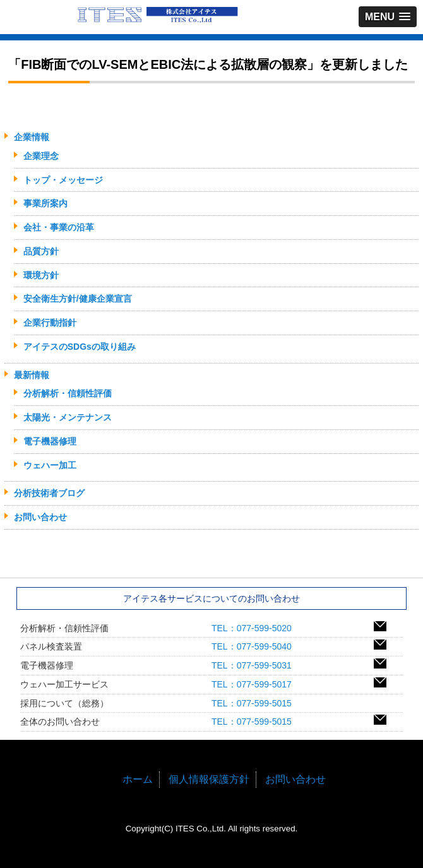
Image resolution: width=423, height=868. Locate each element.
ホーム (138, 779)
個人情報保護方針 (209, 779)
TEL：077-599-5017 (256, 684)
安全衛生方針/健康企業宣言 (78, 299)
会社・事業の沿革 (59, 227)
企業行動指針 (50, 323)
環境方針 (41, 275)
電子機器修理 (50, 441)
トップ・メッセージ (63, 180)
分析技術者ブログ (49, 493)
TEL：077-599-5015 (256, 703)
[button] (388, 17)
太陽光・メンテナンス (68, 417)
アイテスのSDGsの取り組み (80, 347)
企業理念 (41, 156)
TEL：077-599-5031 (256, 665)
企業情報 (32, 137)
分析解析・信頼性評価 (68, 393)
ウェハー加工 (50, 465)
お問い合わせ (40, 517)
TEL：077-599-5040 (256, 646)
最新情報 (32, 375)
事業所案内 (45, 203)
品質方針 (41, 251)
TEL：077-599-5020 (256, 628)
